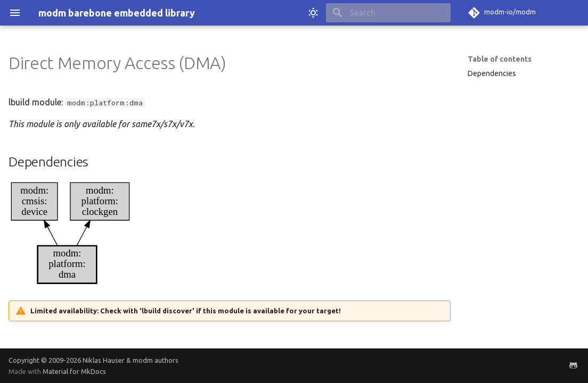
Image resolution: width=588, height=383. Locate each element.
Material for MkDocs (74, 371)
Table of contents (500, 59)
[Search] (388, 13)
